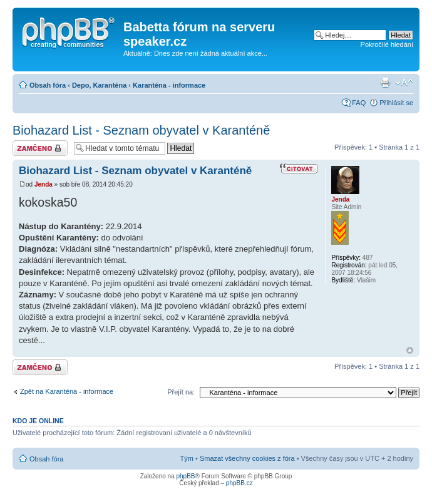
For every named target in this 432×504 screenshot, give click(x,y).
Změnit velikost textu (404, 83)
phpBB (185, 476)
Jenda (44, 184)
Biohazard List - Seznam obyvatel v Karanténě (141, 130)
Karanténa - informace (169, 85)
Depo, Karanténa (99, 85)
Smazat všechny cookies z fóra (247, 458)
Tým (187, 458)
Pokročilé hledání (387, 44)
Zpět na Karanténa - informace (67, 391)
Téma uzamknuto (40, 148)
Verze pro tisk (385, 83)
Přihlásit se (396, 103)
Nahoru (410, 350)
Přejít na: (181, 392)
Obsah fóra (48, 85)
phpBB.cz (239, 483)
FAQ (359, 103)
